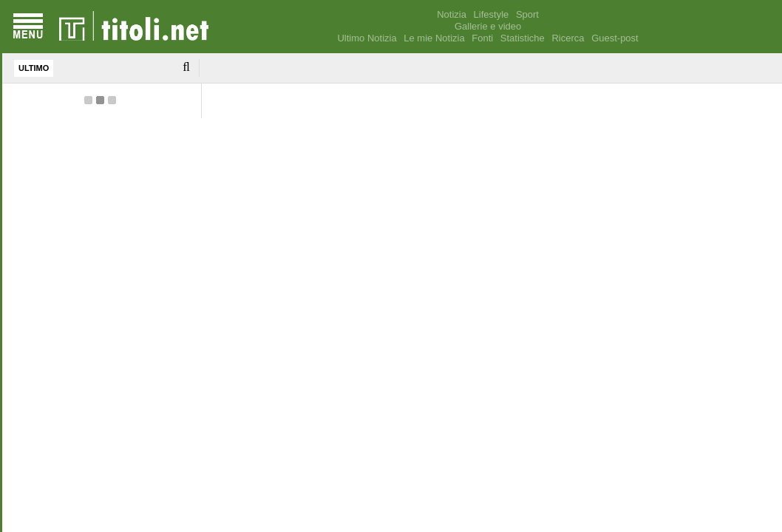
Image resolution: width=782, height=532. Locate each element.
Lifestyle (492, 14)
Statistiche (523, 38)
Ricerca (568, 38)
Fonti (482, 38)
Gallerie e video (488, 26)
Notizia (452, 14)
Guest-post (615, 38)
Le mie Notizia (434, 38)
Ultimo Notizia (367, 38)
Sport (527, 14)
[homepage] (134, 27)
